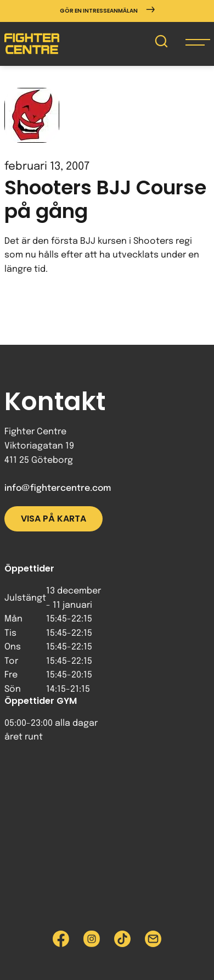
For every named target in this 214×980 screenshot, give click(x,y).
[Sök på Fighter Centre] (161, 44)
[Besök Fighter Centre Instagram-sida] (92, 939)
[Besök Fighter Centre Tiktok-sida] (122, 939)
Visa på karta (54, 519)
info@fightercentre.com (58, 488)
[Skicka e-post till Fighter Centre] (153, 939)
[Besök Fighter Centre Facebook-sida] (61, 939)
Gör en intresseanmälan (107, 11)
